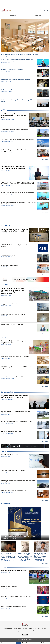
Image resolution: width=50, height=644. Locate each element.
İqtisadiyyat (5, 225)
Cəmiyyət (5, 285)
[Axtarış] (42, 11)
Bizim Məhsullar (33, 629)
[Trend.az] (6, 11)
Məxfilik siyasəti (27, 631)
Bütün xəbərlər (45, 159)
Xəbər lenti (38, 16)
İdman (3, 567)
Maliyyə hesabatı (18, 629)
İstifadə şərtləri (18, 631)
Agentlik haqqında (8, 629)
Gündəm (4, 337)
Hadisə (4, 451)
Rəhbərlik (25, 629)
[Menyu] (48, 11)
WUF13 (4, 110)
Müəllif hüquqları (42, 629)
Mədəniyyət (5, 504)
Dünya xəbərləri (7, 392)
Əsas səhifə (13, 16)
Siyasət (4, 163)
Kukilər (34, 631)
